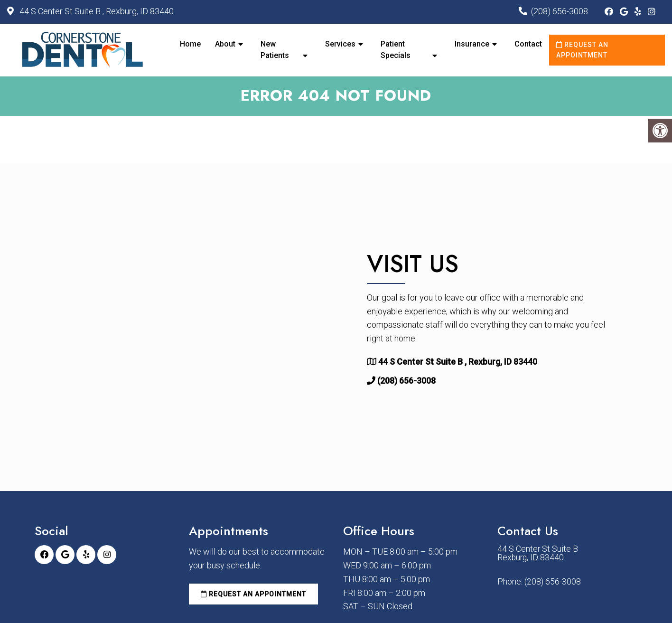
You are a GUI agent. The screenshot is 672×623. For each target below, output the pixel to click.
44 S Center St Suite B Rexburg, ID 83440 (538, 555)
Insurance (472, 44)
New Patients (275, 50)
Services (340, 44)
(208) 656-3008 (560, 11)
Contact (528, 44)
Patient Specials (396, 50)
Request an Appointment (582, 50)
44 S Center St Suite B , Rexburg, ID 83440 (96, 11)
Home (190, 44)
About (225, 44)
